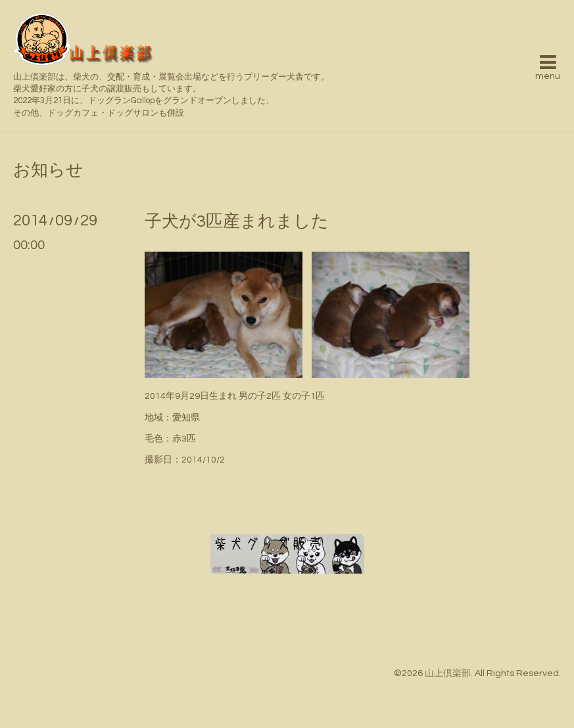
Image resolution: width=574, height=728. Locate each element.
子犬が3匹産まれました (237, 221)
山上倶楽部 (448, 673)
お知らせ (48, 170)
